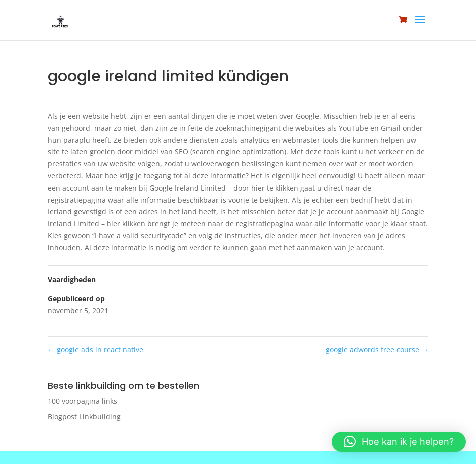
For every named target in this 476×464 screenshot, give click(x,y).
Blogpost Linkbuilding (84, 416)
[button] (399, 442)
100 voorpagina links (83, 401)
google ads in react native (96, 350)
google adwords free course (377, 350)
